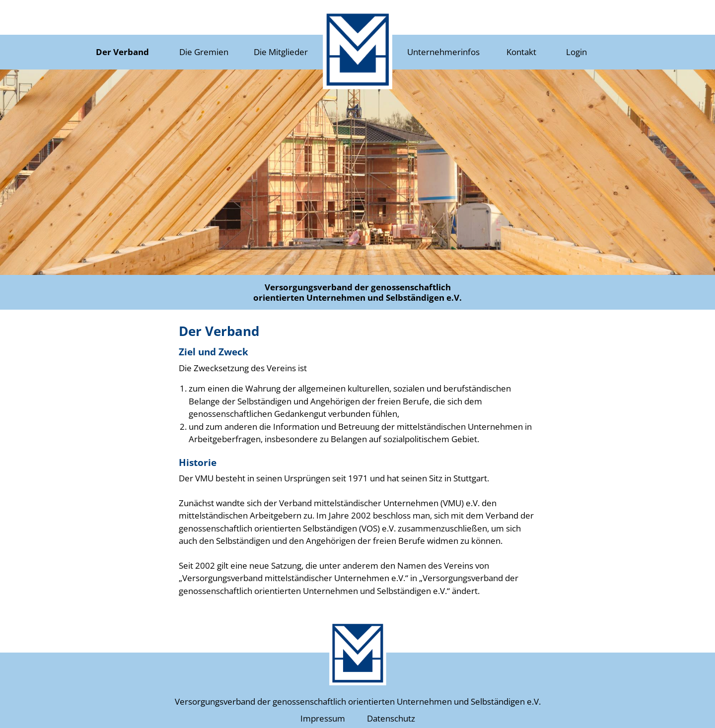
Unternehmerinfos (443, 52)
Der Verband (122, 52)
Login (576, 52)
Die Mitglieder (281, 52)
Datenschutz (391, 718)
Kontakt (521, 52)
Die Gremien (204, 52)
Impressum (323, 718)
